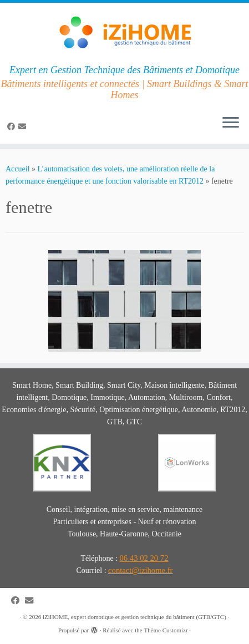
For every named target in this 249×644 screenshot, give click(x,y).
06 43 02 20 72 (144, 558)
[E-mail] (24, 127)
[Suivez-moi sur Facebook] (13, 127)
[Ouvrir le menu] (231, 124)
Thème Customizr (166, 630)
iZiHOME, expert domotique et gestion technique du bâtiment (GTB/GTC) (134, 617)
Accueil (18, 169)
